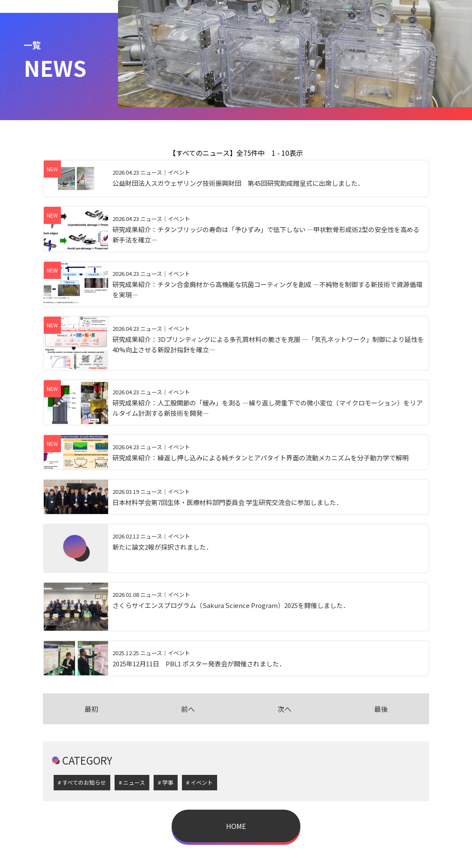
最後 (381, 709)
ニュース (134, 782)
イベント (202, 782)
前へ (188, 709)
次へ (284, 709)
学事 (168, 782)
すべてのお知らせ (84, 782)
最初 (91, 709)
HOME (236, 826)
